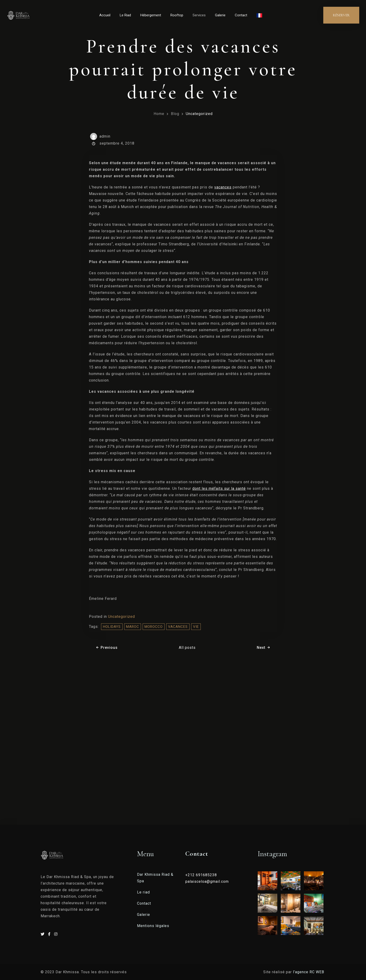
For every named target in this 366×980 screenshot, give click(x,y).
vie (196, 627)
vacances (223, 187)
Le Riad (125, 15)
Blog (175, 114)
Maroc (133, 627)
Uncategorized (199, 114)
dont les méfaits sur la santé (219, 488)
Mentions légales (153, 926)
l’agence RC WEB (309, 972)
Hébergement (151, 15)
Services (199, 15)
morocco (154, 627)
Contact (241, 15)
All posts (187, 648)
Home (159, 114)
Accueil (105, 15)
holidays (112, 627)
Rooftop (177, 15)
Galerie (220, 15)
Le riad (143, 892)
